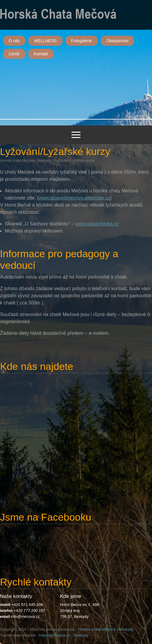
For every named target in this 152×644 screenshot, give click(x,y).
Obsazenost (118, 41)
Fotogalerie (82, 41)
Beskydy (81, 635)
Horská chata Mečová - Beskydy (26, 161)
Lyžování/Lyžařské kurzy (75, 161)
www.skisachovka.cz (97, 224)
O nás (14, 41)
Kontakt (41, 54)
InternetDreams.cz (55, 635)
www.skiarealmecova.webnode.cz (74, 198)
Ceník (14, 54)
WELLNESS (45, 41)
